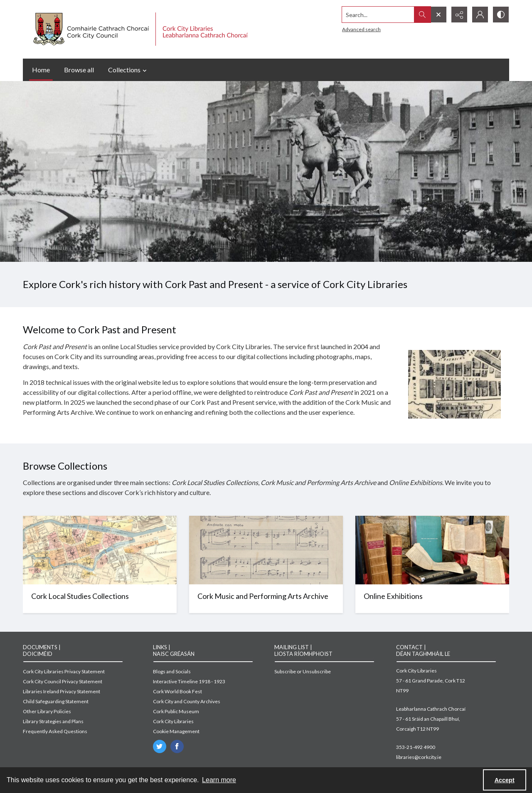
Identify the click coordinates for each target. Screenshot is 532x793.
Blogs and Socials (172, 671)
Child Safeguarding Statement (56, 701)
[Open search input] (438, 15)
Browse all (79, 70)
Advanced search (361, 29)
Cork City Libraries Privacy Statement (64, 671)
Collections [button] (128, 70)
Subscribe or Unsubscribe (303, 671)
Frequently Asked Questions (55, 731)
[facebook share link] (177, 746)
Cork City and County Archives (187, 701)
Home (41, 70)
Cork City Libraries (173, 721)
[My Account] (480, 15)
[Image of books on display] (432, 599)
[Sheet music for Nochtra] (266, 599)
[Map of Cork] (100, 599)
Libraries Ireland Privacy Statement (62, 691)
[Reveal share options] (459, 15)
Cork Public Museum (176, 711)
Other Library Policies (47, 711)
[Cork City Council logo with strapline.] (139, 29)
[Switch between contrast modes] (501, 15)
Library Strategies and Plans (53, 721)
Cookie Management (176, 731)
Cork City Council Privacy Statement (63, 681)
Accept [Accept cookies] (505, 780)
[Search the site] (378, 15)
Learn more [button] (219, 780)
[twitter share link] (160, 746)
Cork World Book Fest (177, 691)
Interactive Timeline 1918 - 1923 (189, 681)
